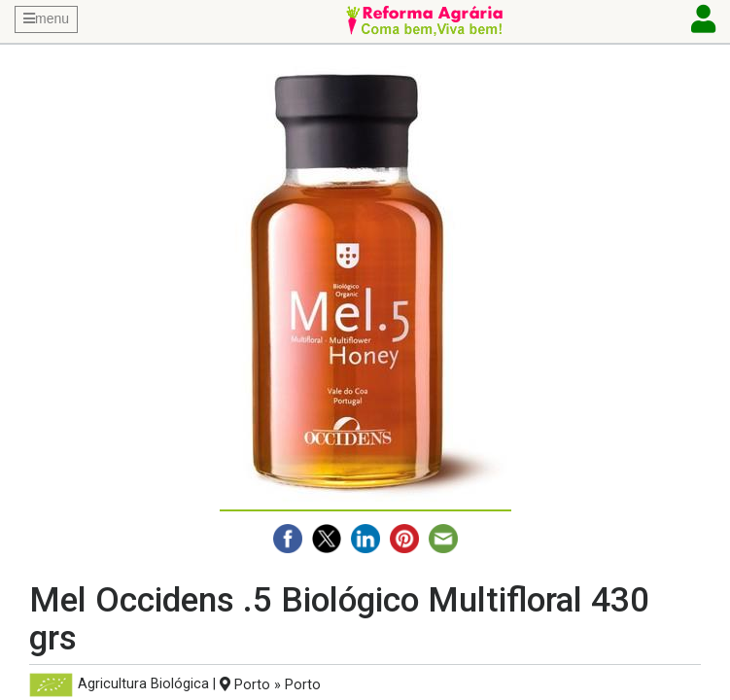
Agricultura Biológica (143, 685)
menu (46, 18)
